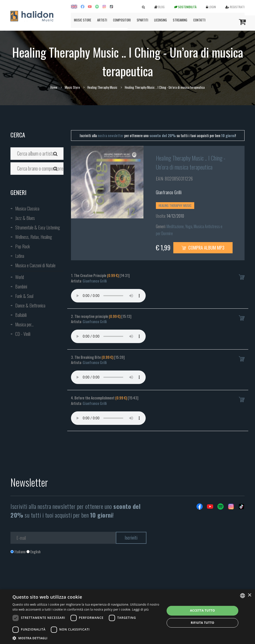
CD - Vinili (23, 334)
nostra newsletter (111, 135)
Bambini (21, 286)
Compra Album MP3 (203, 248)
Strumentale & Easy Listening (38, 227)
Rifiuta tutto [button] (203, 623)
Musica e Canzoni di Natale (35, 265)
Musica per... (24, 324)
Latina (20, 256)
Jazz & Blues (25, 218)
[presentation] (48, 574)
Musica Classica (27, 208)
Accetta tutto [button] (202, 610)
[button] (86, 638)
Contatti (199, 20)
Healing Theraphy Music (102, 87)
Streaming (180, 20)
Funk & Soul (24, 296)
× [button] (249, 595)
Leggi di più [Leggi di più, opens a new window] (140, 609)
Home (54, 87)
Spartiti (142, 20)
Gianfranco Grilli (169, 192)
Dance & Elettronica (30, 305)
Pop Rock (23, 246)
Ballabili (21, 315)
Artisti (102, 20)
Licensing (160, 20)
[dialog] (127, 617)
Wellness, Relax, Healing (34, 237)
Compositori (122, 20)
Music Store (83, 20)
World (20, 277)
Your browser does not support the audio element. (108, 296)
